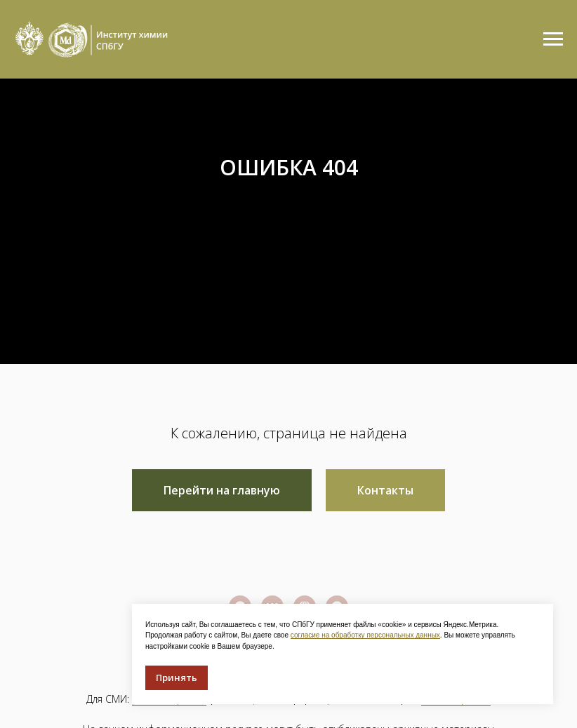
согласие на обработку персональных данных (365, 635)
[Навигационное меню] (553, 39)
